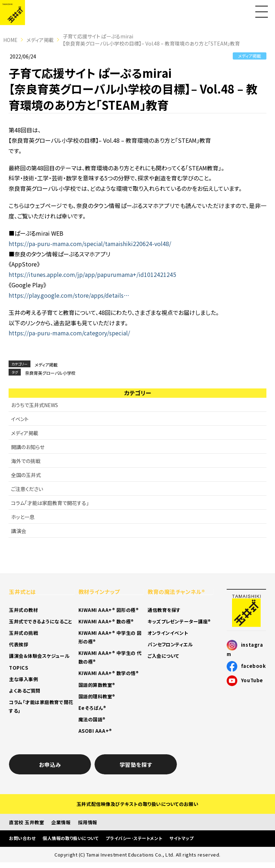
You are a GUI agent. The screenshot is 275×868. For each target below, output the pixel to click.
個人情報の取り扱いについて (71, 838)
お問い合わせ (22, 838)
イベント (20, 419)
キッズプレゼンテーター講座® (179, 621)
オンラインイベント (168, 633)
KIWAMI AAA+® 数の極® (106, 621)
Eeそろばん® (92, 708)
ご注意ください (27, 489)
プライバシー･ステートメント (134, 838)
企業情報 (61, 822)
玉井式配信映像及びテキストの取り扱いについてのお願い (137, 804)
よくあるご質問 (25, 691)
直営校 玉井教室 (26, 822)
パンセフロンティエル (170, 644)
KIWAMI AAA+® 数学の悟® (109, 673)
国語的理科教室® (97, 696)
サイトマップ (181, 838)
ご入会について (163, 656)
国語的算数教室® (97, 685)
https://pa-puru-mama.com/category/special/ (69, 333)
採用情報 (88, 822)
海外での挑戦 (26, 461)
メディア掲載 (40, 40)
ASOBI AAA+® (95, 731)
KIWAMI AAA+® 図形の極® (109, 610)
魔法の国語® (92, 719)
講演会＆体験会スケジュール (39, 656)
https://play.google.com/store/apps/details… (69, 295)
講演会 (19, 531)
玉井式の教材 (23, 610)
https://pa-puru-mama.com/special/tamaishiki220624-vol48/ (90, 244)
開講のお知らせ (28, 447)
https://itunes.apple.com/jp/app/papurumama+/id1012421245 (92, 274)
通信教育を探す (164, 610)
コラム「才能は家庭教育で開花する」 (50, 503)
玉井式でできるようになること (41, 621)
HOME (10, 40)
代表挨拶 (19, 644)
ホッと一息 (23, 517)
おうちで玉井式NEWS (35, 405)
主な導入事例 (23, 679)
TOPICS (18, 668)
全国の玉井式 (26, 475)
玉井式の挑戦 (23, 633)
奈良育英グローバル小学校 (50, 373)
